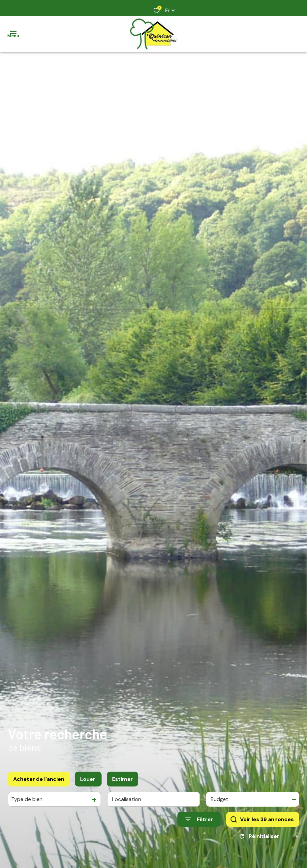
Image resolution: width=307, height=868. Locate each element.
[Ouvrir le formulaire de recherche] (199, 819)
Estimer (123, 779)
